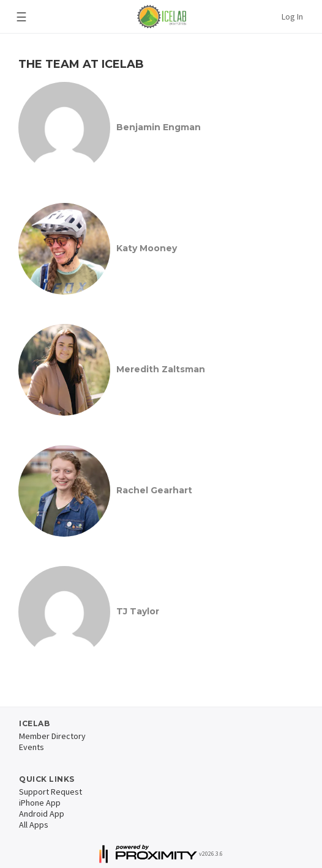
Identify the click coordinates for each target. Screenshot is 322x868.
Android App (42, 814)
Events (32, 747)
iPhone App (40, 803)
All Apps (34, 825)
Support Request (51, 792)
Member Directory (52, 736)
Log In (292, 17)
